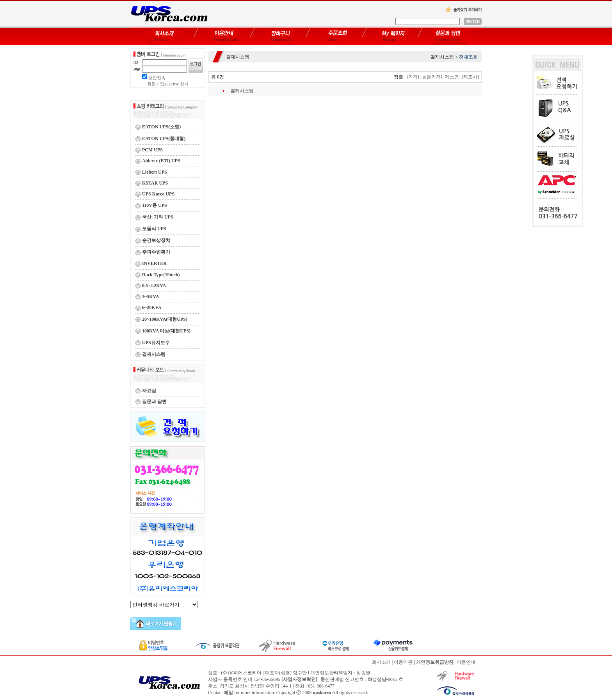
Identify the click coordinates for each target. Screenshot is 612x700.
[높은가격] (431, 77)
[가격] (413, 77)
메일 (228, 693)
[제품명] (452, 77)
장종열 (363, 673)
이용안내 (466, 662)
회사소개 (381, 662)
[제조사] (470, 77)
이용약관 (403, 662)
